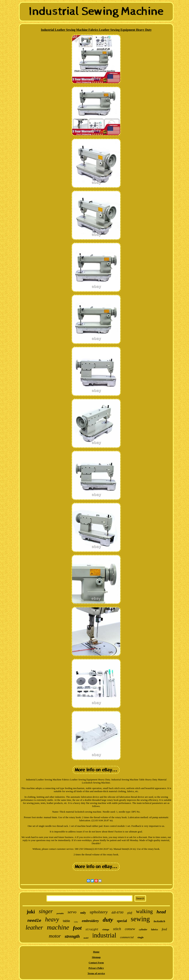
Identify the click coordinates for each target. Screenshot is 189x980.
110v (76, 922)
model (86, 938)
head (161, 912)
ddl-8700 (117, 912)
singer (46, 911)
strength (72, 936)
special (122, 921)
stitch (117, 929)
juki (31, 912)
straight (92, 930)
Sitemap (96, 957)
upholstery (99, 912)
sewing (140, 919)
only (83, 913)
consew (130, 929)
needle (34, 921)
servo (72, 912)
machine (58, 927)
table (66, 921)
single (141, 937)
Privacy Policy (96, 968)
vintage (106, 930)
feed (164, 929)
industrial (104, 935)
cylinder (143, 929)
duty (108, 920)
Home (96, 952)
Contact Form (96, 963)
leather (34, 927)
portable (60, 913)
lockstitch (159, 921)
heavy (52, 919)
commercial (127, 937)
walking (144, 911)
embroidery (90, 921)
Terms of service (96, 973)
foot (77, 928)
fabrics (154, 930)
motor (55, 936)
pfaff (130, 913)
